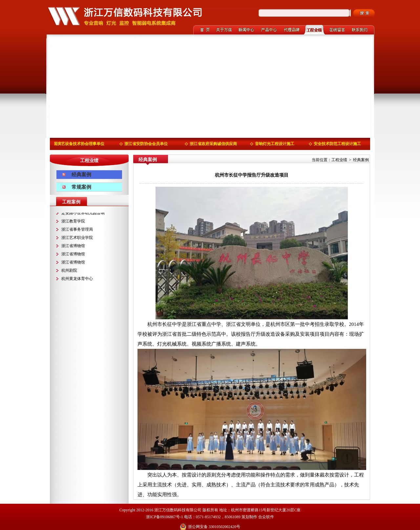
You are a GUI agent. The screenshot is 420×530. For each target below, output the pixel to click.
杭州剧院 (69, 271)
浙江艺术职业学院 (77, 238)
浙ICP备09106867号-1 (165, 517)
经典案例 (81, 175)
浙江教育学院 (73, 222)
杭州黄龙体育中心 (77, 279)
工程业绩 (339, 160)
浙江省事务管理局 (77, 230)
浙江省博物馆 (73, 246)
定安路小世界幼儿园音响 (83, 213)
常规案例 (81, 187)
